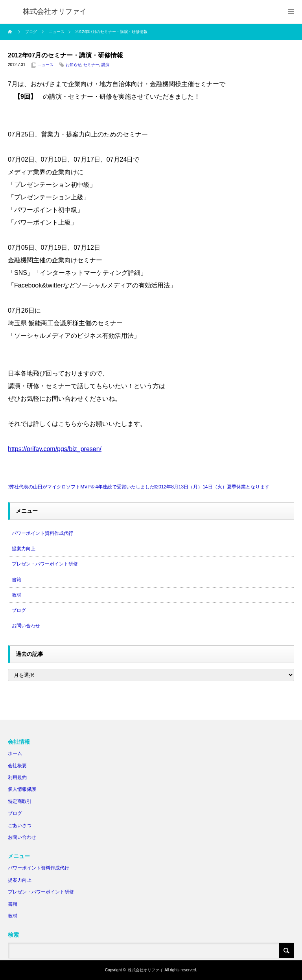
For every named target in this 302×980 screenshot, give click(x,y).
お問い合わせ (26, 626)
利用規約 (17, 777)
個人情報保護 (22, 789)
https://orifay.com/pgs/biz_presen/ (55, 449)
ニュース (46, 65)
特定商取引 (20, 801)
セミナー (91, 65)
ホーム (15, 753)
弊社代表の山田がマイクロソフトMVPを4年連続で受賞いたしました (82, 487)
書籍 (17, 580)
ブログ (19, 610)
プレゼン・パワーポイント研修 (45, 564)
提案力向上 (24, 549)
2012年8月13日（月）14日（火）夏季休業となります (212, 487)
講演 (105, 65)
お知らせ (74, 65)
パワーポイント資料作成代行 (42, 533)
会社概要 (17, 766)
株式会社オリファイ (145, 970)
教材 (17, 595)
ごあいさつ (20, 825)
